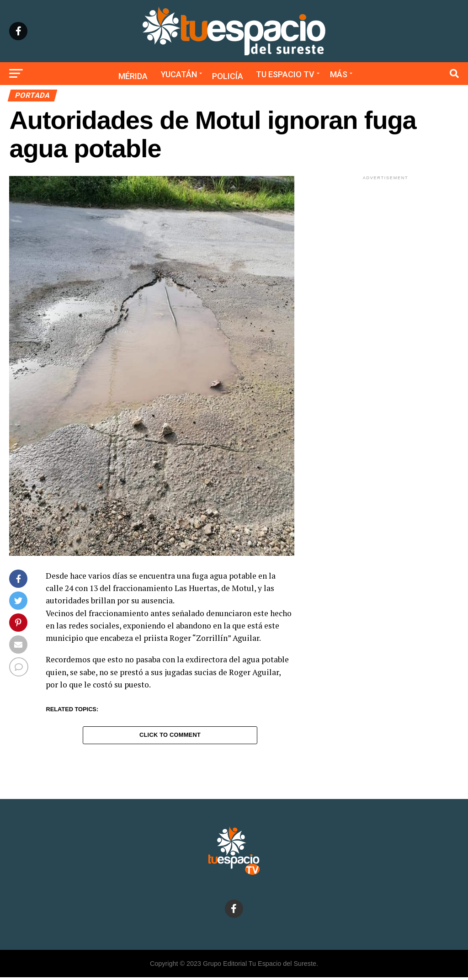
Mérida (133, 76)
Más (339, 74)
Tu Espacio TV (285, 74)
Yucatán (179, 74)
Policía (228, 76)
